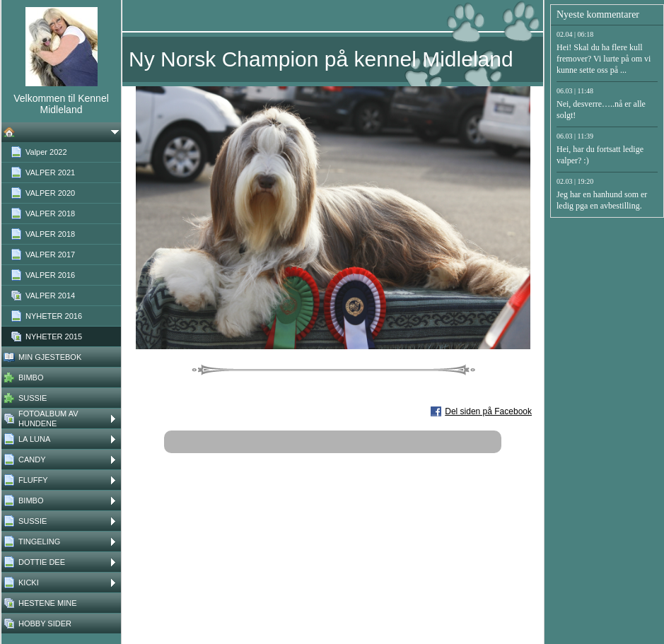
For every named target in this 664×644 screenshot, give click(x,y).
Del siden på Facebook (488, 411)
